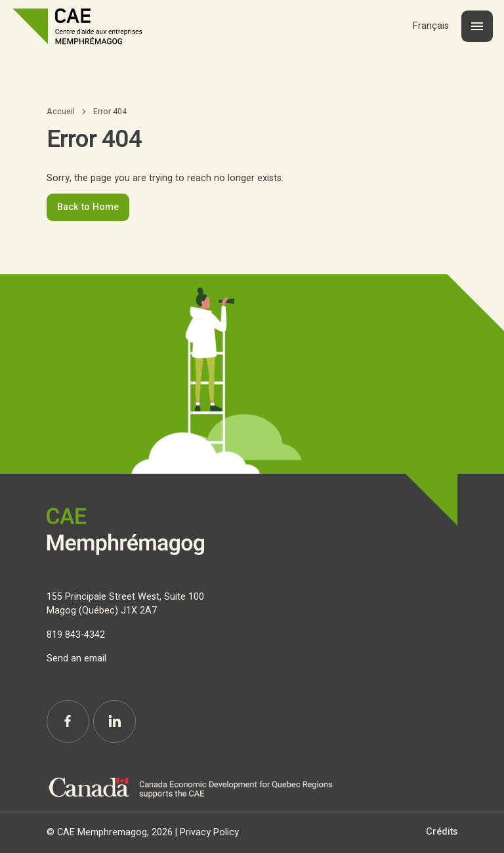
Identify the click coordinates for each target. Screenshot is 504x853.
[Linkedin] (115, 721)
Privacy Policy (209, 832)
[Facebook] (68, 721)
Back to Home (88, 207)
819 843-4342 (76, 635)
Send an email (76, 658)
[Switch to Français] (431, 26)
